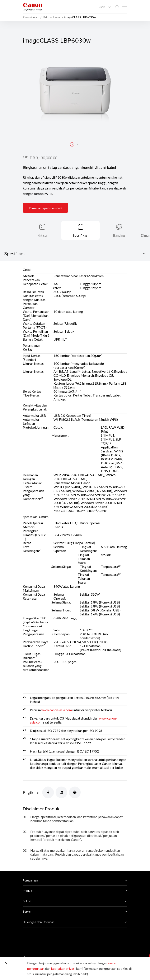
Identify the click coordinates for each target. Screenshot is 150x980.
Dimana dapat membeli (45, 208)
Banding (119, 235)
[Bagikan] (48, 792)
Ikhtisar (42, 235)
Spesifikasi (81, 235)
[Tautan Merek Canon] (32, 7)
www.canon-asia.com (57, 710)
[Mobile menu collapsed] (125, 7)
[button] (72, 144)
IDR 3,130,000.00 (43, 158)
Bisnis (102, 7)
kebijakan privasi (63, 968)
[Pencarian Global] (117, 7)
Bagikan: (31, 792)
